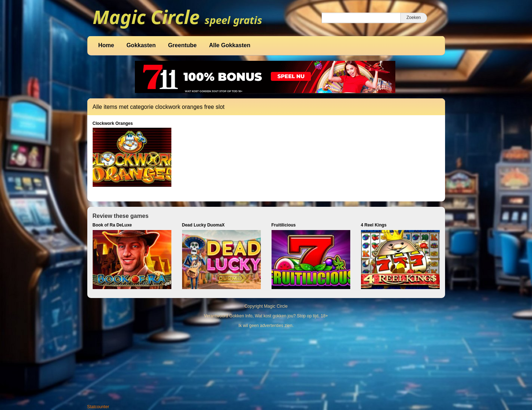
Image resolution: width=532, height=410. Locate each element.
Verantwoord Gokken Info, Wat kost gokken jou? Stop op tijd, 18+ (266, 316)
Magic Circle (276, 306)
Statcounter (98, 407)
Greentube (182, 45)
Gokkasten (141, 45)
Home (106, 45)
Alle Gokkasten (230, 45)
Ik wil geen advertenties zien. (266, 326)
